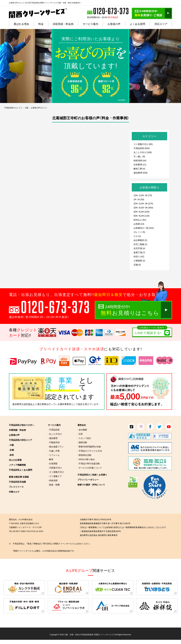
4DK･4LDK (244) (141, 212)
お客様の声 (14, 435)
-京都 (11, 450)
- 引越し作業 (54, 451)
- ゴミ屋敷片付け (56, 472)
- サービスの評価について (90, 468)
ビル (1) (137, 236)
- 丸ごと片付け (55, 434)
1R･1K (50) (139, 199)
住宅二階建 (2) (140, 244)
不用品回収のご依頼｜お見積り (92, 475)
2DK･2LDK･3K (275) (143, 203)
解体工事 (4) (139, 169)
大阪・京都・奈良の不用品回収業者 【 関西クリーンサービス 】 (89, 634)
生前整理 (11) (140, 164)
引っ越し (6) (139, 156)
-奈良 (11, 455)
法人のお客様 (15, 460)
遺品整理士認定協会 (22, 404)
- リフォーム (54, 455)
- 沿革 (80, 434)
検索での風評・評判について (91, 485)
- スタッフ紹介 (84, 438)
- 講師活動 (82, 442)
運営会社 (82, 425)
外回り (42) (139, 256)
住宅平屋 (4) (139, 248)
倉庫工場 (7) (139, 252)
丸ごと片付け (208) (143, 152)
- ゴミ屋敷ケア (55, 476)
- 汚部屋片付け (55, 468)
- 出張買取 (53, 463)
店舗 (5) (137, 265)
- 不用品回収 (54, 430)
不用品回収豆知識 (17, 482)
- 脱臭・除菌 (54, 485)
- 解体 (51, 459)
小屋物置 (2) (139, 260)
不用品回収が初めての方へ (22, 425)
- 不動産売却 (54, 442)
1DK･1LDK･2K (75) (143, 195)
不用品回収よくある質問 (21, 470)
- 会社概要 (82, 430)
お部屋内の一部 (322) (144, 228)
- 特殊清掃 (53, 480)
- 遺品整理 (53, 438)
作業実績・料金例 (17, 430)
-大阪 (11, 445)
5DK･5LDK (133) (141, 216)
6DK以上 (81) (140, 220)
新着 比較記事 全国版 (19, 477)
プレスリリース (16, 487)
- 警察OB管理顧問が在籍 (89, 446)
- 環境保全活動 (84, 455)
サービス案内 (54, 425)
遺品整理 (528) (141, 173)
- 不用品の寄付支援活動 (89, 463)
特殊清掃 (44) (140, 160)
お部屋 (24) (139, 224)
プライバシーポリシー (88, 480)
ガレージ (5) (139, 232)
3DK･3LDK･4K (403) (143, 207)
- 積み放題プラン (56, 446)
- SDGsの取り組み (86, 459)
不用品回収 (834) (142, 148)
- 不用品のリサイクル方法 (90, 451)
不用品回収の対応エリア (21, 440)
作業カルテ (14, 492)
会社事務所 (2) (140, 240)
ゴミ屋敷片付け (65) (143, 144)
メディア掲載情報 (17, 465)
